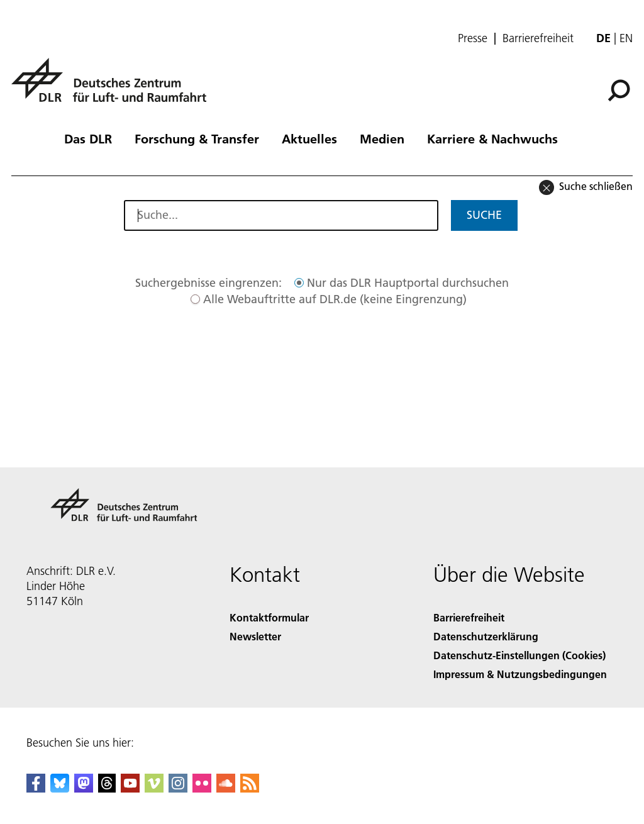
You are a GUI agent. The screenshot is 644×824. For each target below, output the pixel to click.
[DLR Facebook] (36, 788)
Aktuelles (309, 138)
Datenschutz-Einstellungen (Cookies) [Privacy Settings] (519, 655)
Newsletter (255, 636)
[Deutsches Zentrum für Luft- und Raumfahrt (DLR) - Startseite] (114, 87)
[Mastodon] (84, 788)
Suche (484, 215)
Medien (382, 138)
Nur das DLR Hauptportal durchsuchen (408, 283)
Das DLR (88, 138)
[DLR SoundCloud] (226, 788)
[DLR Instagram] (178, 788)
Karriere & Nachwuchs (492, 138)
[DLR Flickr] (202, 788)
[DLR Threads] (107, 788)
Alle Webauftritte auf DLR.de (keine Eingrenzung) (335, 299)
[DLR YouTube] (130, 788)
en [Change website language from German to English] (626, 38)
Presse (473, 38)
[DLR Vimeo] (154, 788)
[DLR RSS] (250, 788)
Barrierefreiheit (538, 38)
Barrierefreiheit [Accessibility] (469, 617)
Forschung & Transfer (197, 138)
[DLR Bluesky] (60, 788)
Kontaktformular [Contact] (269, 617)
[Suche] (619, 91)
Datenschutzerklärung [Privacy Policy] (486, 636)
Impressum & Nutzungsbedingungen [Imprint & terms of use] (520, 674)
